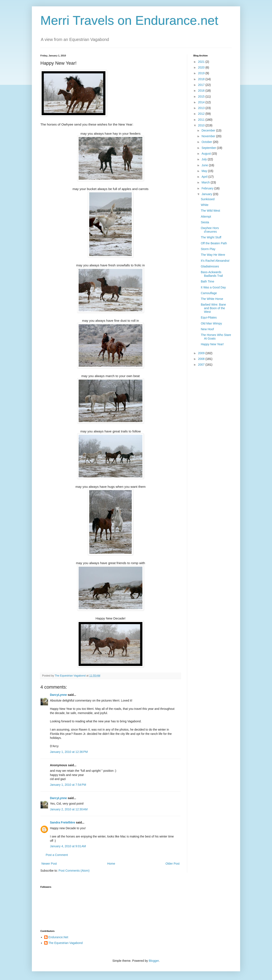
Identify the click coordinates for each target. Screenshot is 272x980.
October (207, 142)
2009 (202, 353)
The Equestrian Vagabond (66, 943)
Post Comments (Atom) (74, 871)
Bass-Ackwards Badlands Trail (212, 274)
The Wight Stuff (211, 237)
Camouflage (209, 293)
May (205, 171)
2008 (202, 359)
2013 (202, 108)
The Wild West (210, 211)
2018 (202, 79)
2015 (202, 96)
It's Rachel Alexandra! (215, 261)
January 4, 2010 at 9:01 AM (68, 846)
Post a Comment (57, 855)
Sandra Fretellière (62, 822)
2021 (202, 62)
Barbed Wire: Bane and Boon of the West (213, 308)
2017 (202, 85)
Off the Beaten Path (214, 243)
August (206, 154)
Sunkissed (208, 199)
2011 (202, 120)
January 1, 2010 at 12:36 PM (69, 752)
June (205, 165)
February (208, 188)
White (205, 205)
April (205, 177)
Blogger (154, 961)
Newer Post (49, 864)
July (205, 159)
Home (111, 864)
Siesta (205, 222)
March (206, 182)
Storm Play (208, 249)
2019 (202, 73)
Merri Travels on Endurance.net (129, 20)
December (209, 130)
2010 (202, 125)
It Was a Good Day (213, 287)
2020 (202, 67)
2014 (202, 102)
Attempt (206, 217)
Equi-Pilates (209, 317)
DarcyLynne (58, 695)
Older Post (173, 864)
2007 (202, 365)
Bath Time (208, 281)
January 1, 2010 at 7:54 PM (68, 785)
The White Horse (212, 299)
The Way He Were (213, 255)
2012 (202, 114)
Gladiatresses (210, 266)
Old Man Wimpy (211, 323)
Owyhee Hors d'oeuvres (210, 230)
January (207, 194)
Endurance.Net (58, 937)
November (209, 136)
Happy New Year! (212, 344)
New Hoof (207, 329)
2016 (202, 91)
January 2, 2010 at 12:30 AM (69, 809)
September (209, 148)
